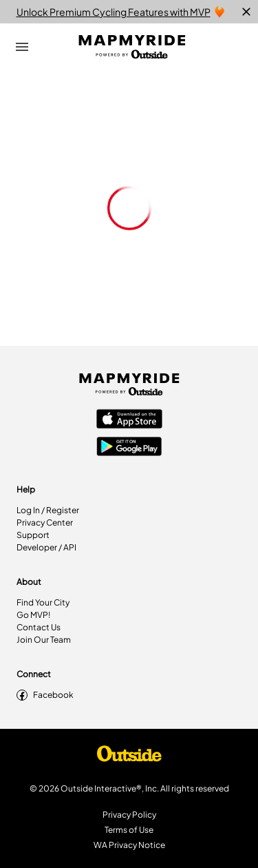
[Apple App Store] (129, 420)
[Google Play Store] (129, 448)
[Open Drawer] (22, 47)
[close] (246, 12)
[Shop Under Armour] (129, 757)
